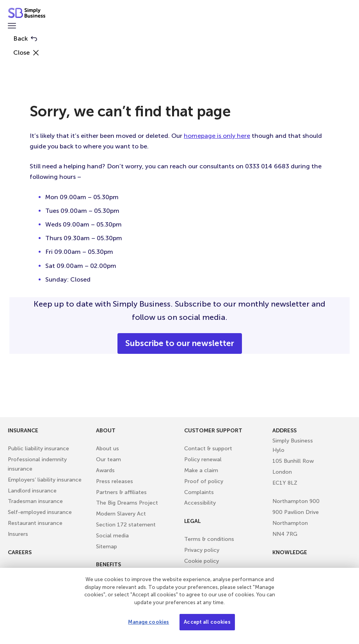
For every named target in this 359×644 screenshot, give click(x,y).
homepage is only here (217, 136)
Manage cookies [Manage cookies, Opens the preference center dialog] (148, 622)
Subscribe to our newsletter (180, 343)
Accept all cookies (207, 622)
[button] (12, 26)
